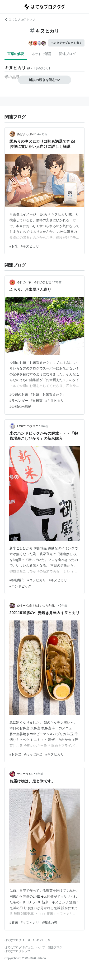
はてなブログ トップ (20, 20)
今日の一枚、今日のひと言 (34, 282)
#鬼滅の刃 (50, 923)
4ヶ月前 (42, 134)
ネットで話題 (42, 54)
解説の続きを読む (45, 80)
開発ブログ (55, 947)
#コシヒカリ (37, 580)
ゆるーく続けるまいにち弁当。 (37, 606)
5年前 (63, 606)
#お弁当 (15, 754)
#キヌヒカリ (30, 246)
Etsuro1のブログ (28, 426)
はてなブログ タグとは (19, 947)
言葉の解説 (16, 54)
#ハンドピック (20, 586)
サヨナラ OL (25, 774)
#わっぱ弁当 (33, 754)
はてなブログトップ (17, 951)
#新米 (14, 923)
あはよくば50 (26, 134)
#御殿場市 (17, 580)
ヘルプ (41, 947)
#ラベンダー (19, 401)
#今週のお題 (19, 395)
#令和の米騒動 (20, 407)
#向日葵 (37, 401)
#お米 (14, 246)
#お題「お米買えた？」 (48, 395)
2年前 (58, 282)
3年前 (45, 426)
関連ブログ (67, 54)
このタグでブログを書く (66, 43)
